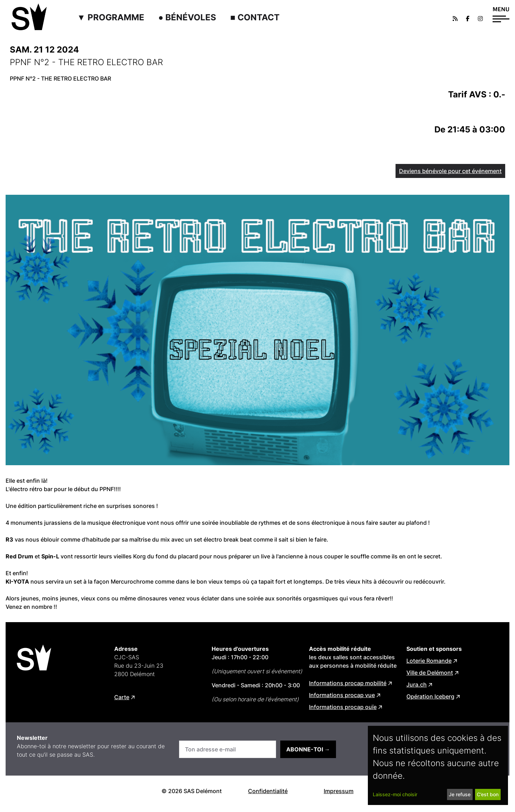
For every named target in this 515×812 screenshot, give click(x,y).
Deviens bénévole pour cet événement (450, 171)
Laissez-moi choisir (395, 794)
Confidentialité (268, 791)
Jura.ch (417, 684)
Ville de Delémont (430, 673)
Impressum (339, 791)
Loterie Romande (429, 661)
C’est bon (488, 794)
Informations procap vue (342, 695)
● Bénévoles (187, 17)
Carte (122, 697)
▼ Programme (111, 17)
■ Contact (255, 17)
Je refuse (460, 794)
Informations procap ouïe (343, 707)
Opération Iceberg (430, 696)
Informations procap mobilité (348, 683)
